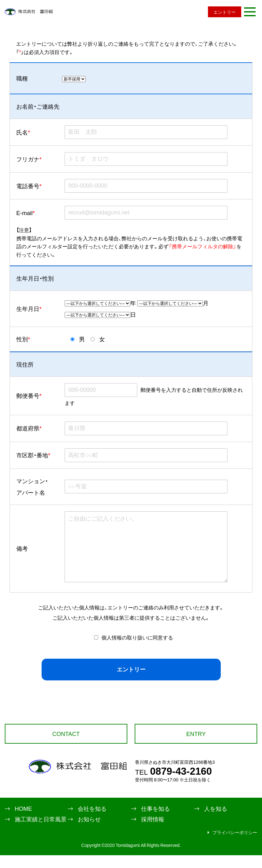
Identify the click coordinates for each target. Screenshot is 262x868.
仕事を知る (155, 821)
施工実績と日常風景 (41, 832)
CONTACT (66, 746)
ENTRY (196, 746)
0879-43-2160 (173, 783)
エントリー (225, 12)
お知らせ (89, 832)
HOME (23, 821)
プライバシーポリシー (235, 845)
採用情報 (153, 832)
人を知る (216, 821)
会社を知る (92, 821)
